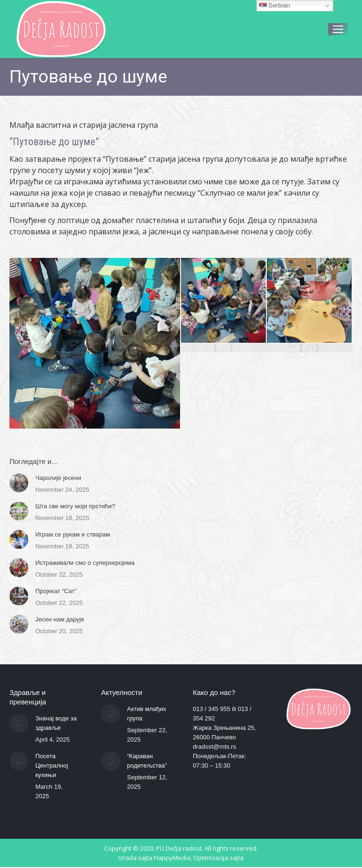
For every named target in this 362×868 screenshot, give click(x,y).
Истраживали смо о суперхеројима (85, 563)
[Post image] (19, 483)
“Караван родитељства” (147, 761)
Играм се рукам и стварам (73, 534)
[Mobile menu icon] (338, 29)
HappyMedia (172, 858)
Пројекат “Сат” (56, 591)
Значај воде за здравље (56, 723)
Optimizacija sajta (218, 858)
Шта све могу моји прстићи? (75, 506)
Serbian (275, 6)
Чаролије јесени (58, 478)
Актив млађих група (147, 714)
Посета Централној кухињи (52, 765)
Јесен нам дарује (60, 619)
